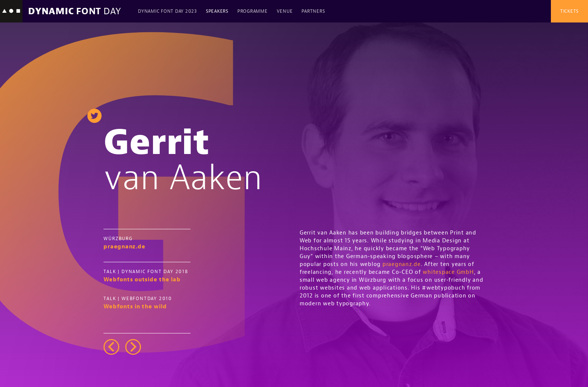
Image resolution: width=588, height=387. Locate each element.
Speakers (217, 11)
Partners (313, 11)
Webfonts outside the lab (142, 280)
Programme (253, 11)
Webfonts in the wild (135, 307)
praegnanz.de (402, 264)
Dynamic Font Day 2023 (167, 11)
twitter (94, 116)
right (133, 347)
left (111, 347)
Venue (285, 11)
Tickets (569, 11)
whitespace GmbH (448, 272)
